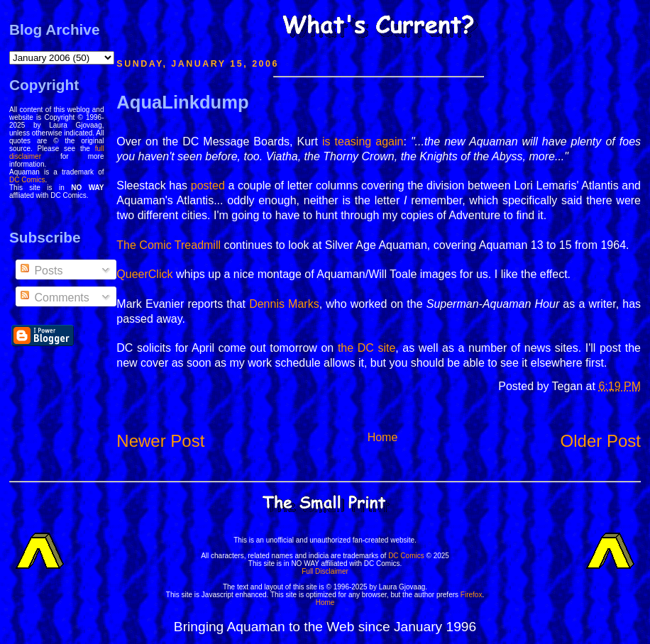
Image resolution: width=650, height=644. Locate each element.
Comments (54, 298)
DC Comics (27, 180)
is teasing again (363, 141)
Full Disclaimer (325, 571)
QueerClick (144, 274)
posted (208, 185)
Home (383, 437)
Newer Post (160, 441)
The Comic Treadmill (169, 245)
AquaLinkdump (182, 102)
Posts (40, 271)
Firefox (472, 595)
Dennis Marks (284, 304)
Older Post (601, 441)
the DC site (367, 348)
